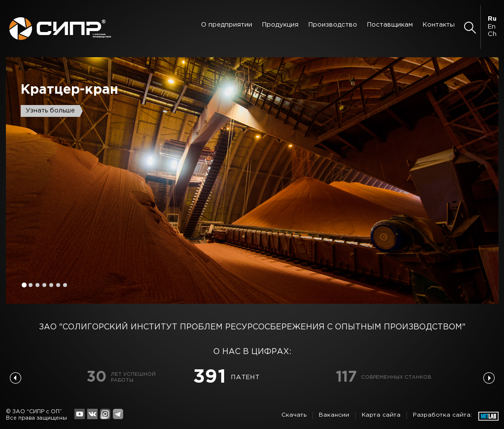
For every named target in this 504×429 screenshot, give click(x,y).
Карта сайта (381, 415)
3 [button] (37, 285)
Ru (492, 19)
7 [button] (65, 285)
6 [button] (58, 285)
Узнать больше (50, 111)
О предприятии (227, 25)
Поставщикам (390, 25)
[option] (252, 180)
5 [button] (51, 285)
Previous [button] (16, 378)
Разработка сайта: (442, 415)
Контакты (439, 25)
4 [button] (44, 285)
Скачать (294, 415)
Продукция (280, 25)
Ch (492, 34)
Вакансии (334, 415)
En (492, 27)
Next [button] (489, 378)
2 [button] (31, 285)
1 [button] (24, 285)
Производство (333, 25)
